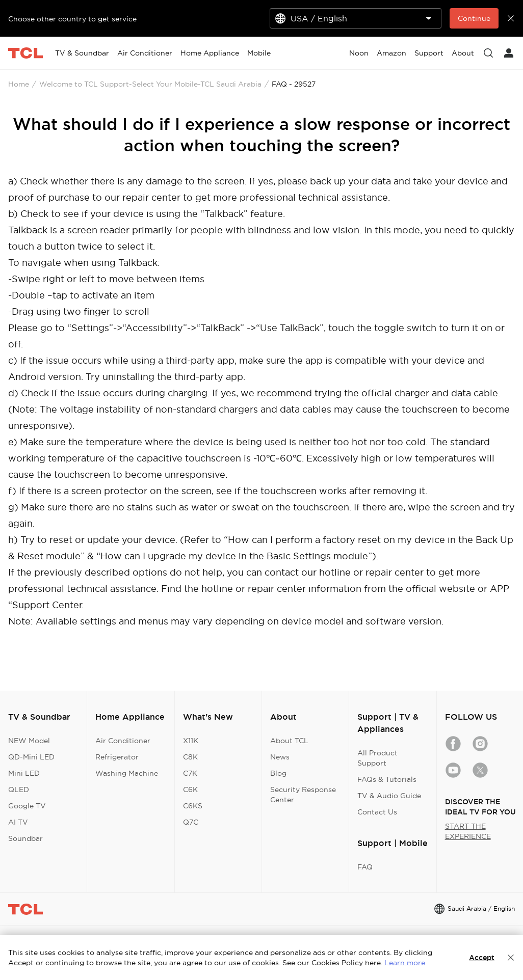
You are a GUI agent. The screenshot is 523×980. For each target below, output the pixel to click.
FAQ (365, 867)
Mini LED (24, 773)
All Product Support (377, 758)
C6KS (193, 806)
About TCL (289, 741)
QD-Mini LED (31, 757)
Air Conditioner (123, 741)
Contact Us (377, 812)
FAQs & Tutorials (387, 779)
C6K (190, 790)
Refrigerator (117, 757)
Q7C (191, 822)
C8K (190, 757)
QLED (19, 790)
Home (19, 84)
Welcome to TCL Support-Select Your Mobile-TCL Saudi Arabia (150, 84)
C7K (190, 773)
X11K (191, 741)
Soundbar (25, 838)
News (280, 757)
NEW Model (29, 741)
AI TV (18, 822)
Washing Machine (127, 773)
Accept (482, 958)
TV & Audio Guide (389, 796)
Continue (474, 18)
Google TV (27, 806)
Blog (278, 773)
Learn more (405, 963)
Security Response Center (303, 795)
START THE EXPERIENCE (468, 831)
